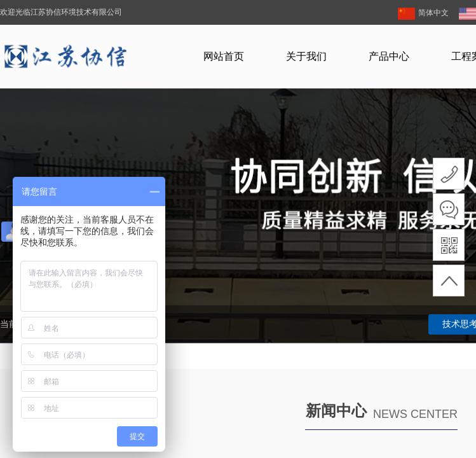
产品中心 (389, 56)
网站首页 (224, 56)
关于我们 (306, 56)
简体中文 (423, 14)
